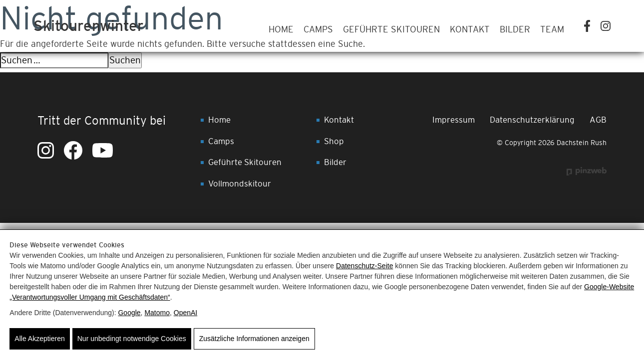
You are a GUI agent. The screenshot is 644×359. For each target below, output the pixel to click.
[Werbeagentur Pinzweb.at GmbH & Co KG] (587, 171)
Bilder (515, 29)
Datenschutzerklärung (532, 120)
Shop (334, 141)
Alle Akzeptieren (39, 339)
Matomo (157, 313)
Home (281, 29)
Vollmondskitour (240, 183)
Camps (318, 29)
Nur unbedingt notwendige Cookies (132, 339)
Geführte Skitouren (391, 29)
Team (552, 29)
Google (129, 313)
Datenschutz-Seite (364, 266)
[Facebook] (587, 26)
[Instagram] (606, 26)
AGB (598, 120)
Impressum (454, 120)
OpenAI (185, 313)
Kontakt (470, 29)
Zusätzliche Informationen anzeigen (254, 339)
